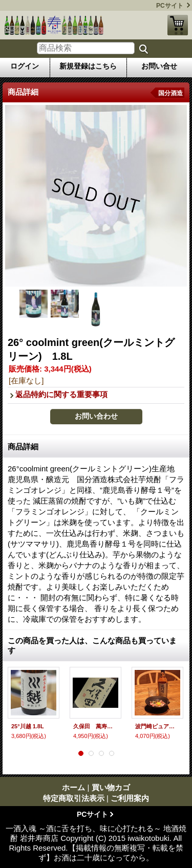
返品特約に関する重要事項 (61, 394)
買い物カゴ (178, 25)
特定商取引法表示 (74, 798)
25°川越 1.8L (28, 726)
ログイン (25, 66)
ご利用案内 (130, 798)
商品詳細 (23, 447)
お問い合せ (159, 66)
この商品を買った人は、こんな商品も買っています (92, 645)
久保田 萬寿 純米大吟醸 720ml (95, 726)
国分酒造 (170, 93)
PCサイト (170, 6)
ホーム (73, 787)
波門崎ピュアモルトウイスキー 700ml (157, 726)
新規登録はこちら (88, 66)
